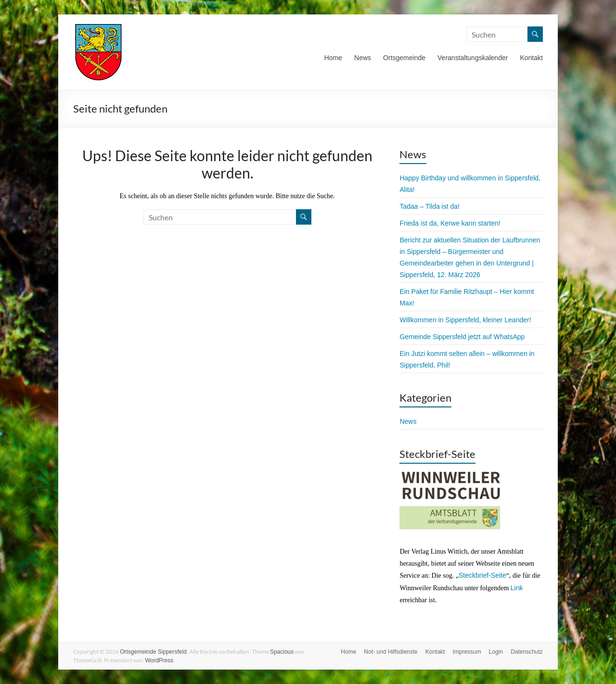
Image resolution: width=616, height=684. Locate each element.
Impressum (467, 652)
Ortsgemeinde (404, 58)
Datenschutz (527, 652)
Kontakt (531, 58)
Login (496, 652)
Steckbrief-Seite (482, 575)
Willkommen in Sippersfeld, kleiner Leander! (465, 320)
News (363, 58)
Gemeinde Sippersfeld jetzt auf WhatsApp (462, 337)
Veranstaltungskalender (473, 58)
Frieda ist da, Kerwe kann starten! (450, 223)
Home (333, 58)
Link (517, 588)
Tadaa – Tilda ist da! (430, 206)
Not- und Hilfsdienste (391, 652)
